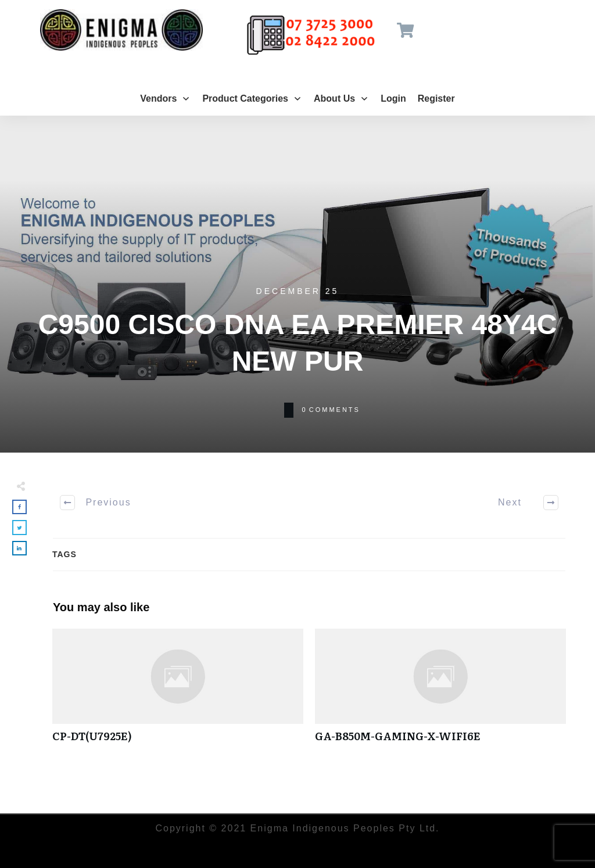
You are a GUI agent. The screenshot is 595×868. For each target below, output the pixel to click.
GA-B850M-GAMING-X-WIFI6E (440, 692)
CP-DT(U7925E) (178, 692)
